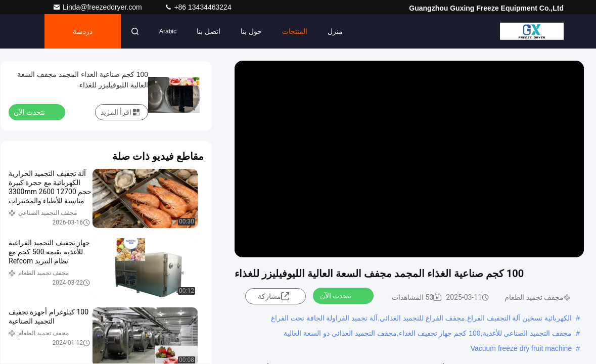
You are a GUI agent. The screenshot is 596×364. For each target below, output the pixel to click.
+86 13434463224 (198, 7)
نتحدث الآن (342, 295)
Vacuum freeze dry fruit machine (521, 348)
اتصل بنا (209, 31)
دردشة (83, 31)
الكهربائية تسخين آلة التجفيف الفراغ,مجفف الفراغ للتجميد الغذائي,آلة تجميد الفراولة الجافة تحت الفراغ (421, 318)
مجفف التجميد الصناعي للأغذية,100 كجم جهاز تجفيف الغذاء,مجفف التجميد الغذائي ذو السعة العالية (428, 333)
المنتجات (295, 31)
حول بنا (251, 31)
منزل (335, 31)
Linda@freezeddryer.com (98, 7)
